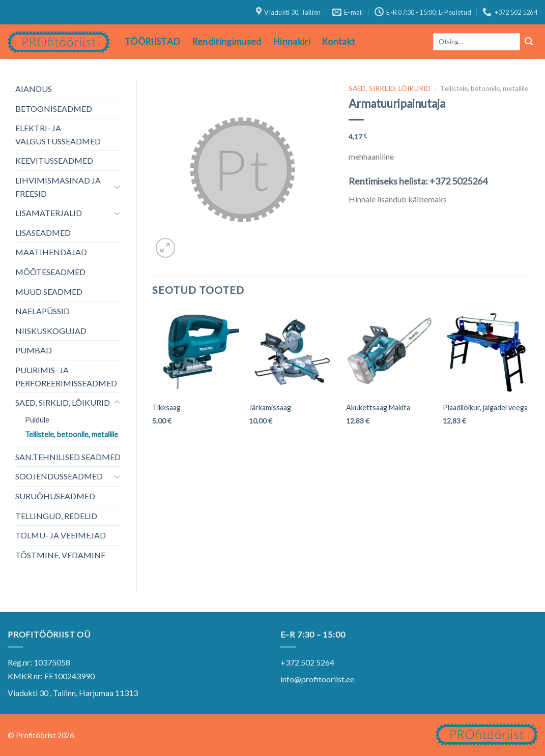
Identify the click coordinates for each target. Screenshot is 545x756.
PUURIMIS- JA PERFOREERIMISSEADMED (66, 376)
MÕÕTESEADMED (50, 272)
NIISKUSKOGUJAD (51, 331)
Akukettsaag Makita (378, 407)
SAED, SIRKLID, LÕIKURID (63, 402)
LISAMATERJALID (49, 213)
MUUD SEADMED (49, 292)
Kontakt (338, 41)
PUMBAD (34, 350)
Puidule (37, 420)
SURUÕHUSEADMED (55, 496)
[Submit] (529, 42)
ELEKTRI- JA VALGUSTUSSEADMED (58, 134)
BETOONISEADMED (54, 109)
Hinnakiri (292, 41)
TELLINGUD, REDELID (56, 516)
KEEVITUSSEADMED (54, 160)
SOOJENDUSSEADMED (59, 476)
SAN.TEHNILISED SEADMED (68, 457)
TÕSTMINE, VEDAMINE (60, 555)
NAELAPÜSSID (42, 311)
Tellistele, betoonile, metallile (71, 434)
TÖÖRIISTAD (153, 41)
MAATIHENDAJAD (51, 252)
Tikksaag (166, 407)
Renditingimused (227, 41)
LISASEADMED (43, 233)
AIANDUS (34, 89)
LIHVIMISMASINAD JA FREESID (58, 187)
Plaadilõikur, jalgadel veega (485, 407)
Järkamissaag (270, 407)
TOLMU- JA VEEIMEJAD (61, 535)
